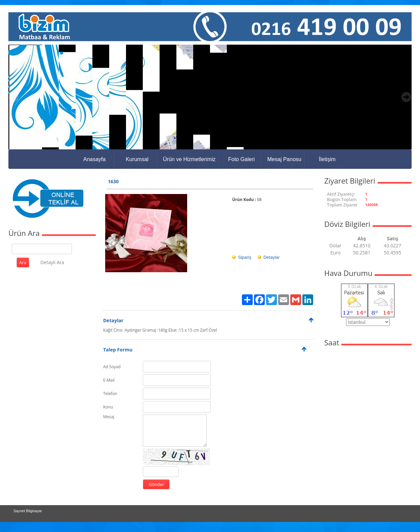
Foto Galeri (241, 159)
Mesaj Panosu (284, 159)
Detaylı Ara (52, 262)
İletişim (327, 159)
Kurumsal (137, 159)
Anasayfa (95, 159)
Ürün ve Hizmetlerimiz (189, 159)
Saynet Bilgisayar (28, 511)
